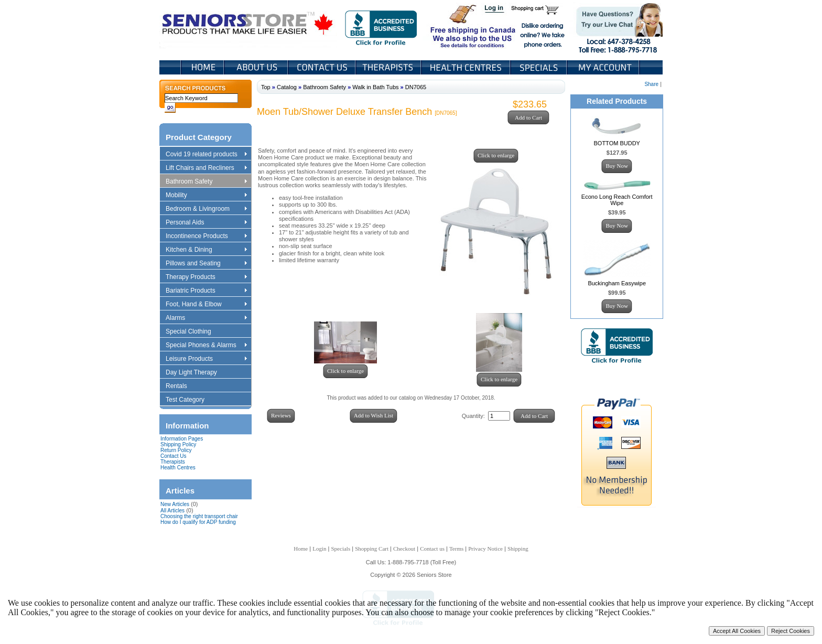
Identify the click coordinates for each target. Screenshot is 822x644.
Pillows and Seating (206, 264)
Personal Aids (206, 223)
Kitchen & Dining (206, 250)
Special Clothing (193, 332)
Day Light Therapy (196, 373)
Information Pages (182, 439)
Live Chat (616, 26)
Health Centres (178, 468)
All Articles (172, 511)
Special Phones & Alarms (207, 346)
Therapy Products (206, 277)
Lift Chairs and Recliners (206, 168)
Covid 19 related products (207, 155)
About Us (257, 67)
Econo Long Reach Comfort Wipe (617, 200)
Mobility (206, 196)
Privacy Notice (485, 549)
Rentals (181, 387)
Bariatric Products (206, 291)
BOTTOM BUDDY (617, 143)
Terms (456, 549)
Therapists (389, 67)
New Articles (175, 504)
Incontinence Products (206, 237)
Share (651, 84)
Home (203, 67)
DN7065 (416, 87)
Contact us (432, 549)
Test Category (190, 400)
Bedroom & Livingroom (206, 209)
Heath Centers (467, 67)
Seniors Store (248, 26)
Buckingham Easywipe (617, 283)
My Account (604, 67)
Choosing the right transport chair (199, 516)
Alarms (206, 318)
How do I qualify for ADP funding (198, 522)
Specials (539, 67)
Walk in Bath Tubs (375, 87)
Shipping (518, 549)
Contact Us (323, 67)
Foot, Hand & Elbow (206, 305)
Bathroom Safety (206, 182)
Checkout (404, 549)
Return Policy (176, 450)
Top (266, 87)
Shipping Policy (178, 444)
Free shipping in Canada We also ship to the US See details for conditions (452, 26)
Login (495, 9)
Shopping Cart (539, 9)
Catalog (287, 87)
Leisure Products (206, 359)
